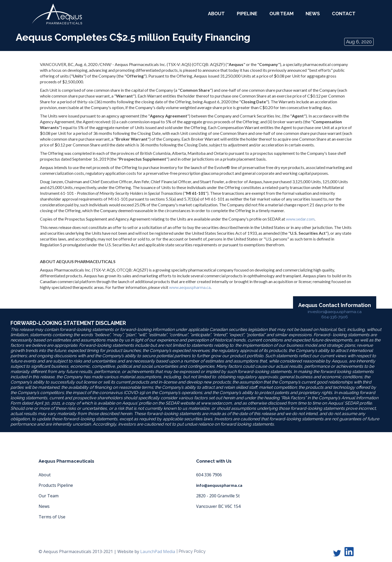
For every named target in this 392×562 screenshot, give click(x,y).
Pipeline (247, 14)
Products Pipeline (56, 485)
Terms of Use (52, 517)
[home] (57, 14)
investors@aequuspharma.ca (335, 312)
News (313, 14)
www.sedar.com (300, 219)
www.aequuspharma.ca (190, 287)
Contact (344, 14)
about (216, 14)
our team (281, 14)
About (45, 475)
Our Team (49, 496)
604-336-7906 (335, 317)
